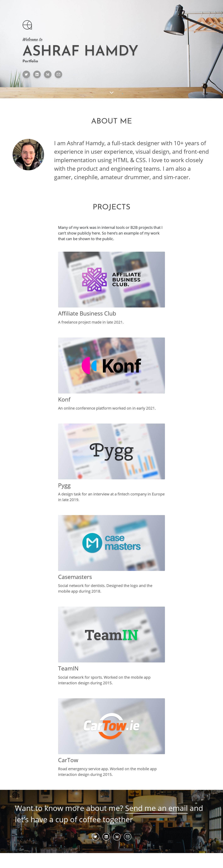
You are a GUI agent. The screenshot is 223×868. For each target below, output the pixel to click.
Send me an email (156, 808)
